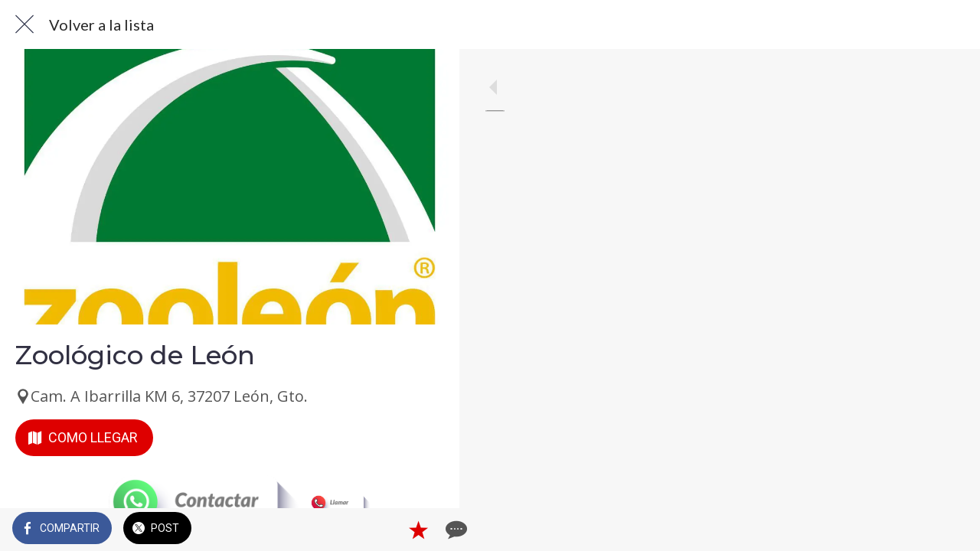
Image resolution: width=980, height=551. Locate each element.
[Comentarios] (429, 530)
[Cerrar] (24, 24)
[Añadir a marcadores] (392, 530)
